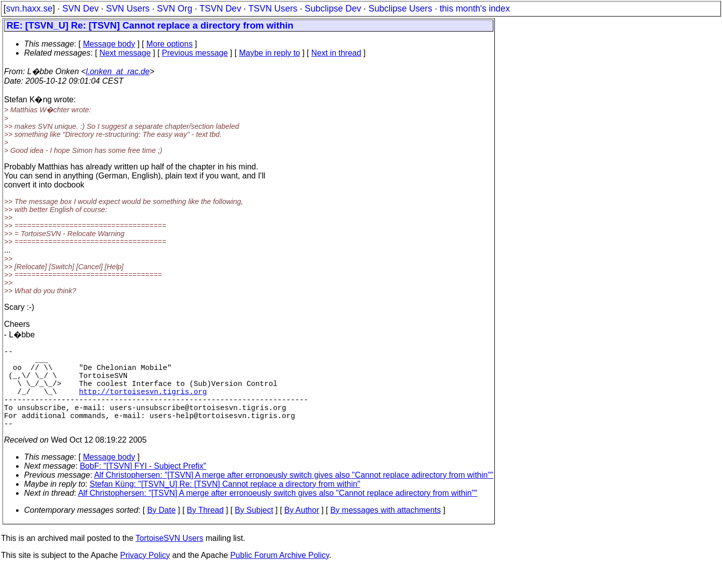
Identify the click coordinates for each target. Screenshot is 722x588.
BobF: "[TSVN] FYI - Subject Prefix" (143, 486)
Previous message (195, 53)
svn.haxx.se (29, 9)
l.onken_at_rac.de (118, 71)
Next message (125, 53)
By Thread (206, 530)
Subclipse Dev (333, 9)
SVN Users (128, 9)
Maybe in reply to (270, 53)
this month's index (475, 9)
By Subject (254, 530)
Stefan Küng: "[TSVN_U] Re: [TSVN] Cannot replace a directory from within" (225, 504)
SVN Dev (80, 9)
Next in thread (336, 53)
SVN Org (174, 9)
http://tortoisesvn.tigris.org (143, 403)
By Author (302, 530)
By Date (161, 530)
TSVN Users (273, 9)
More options (170, 44)
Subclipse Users (400, 9)
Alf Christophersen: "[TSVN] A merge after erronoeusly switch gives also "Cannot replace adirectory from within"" (294, 495)
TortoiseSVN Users (169, 558)
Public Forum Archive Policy (280, 575)
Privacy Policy (145, 575)
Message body (109, 44)
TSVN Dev (220, 9)
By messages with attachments (386, 530)
